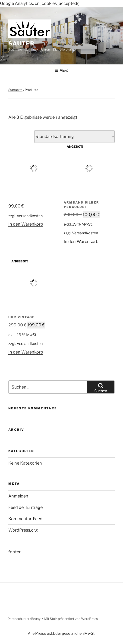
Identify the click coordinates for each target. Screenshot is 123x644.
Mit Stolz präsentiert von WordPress (71, 619)
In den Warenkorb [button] (26, 224)
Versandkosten (30, 216)
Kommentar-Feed (25, 519)
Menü (61, 71)
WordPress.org (23, 530)
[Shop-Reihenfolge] (74, 137)
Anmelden (18, 496)
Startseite (15, 90)
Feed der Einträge (25, 507)
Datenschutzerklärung (24, 619)
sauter (22, 43)
